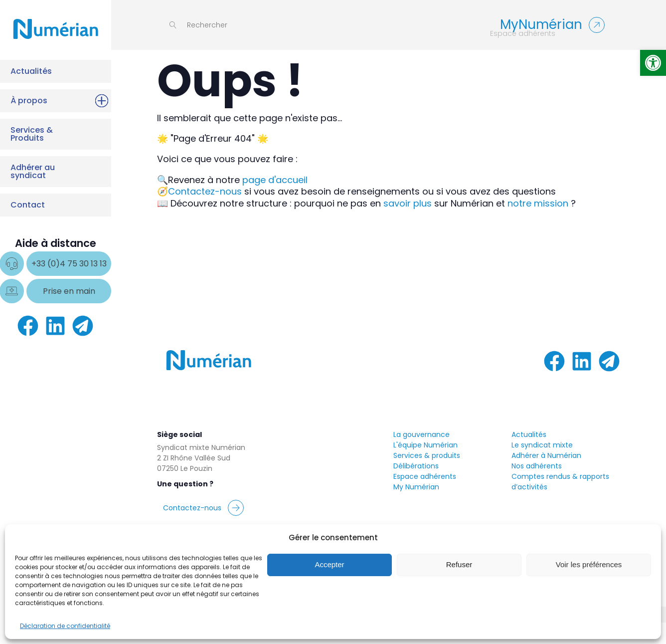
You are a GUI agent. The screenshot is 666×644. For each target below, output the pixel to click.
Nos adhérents (537, 487)
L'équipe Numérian (425, 466)
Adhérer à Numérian (546, 476)
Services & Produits (53, 134)
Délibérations (416, 487)
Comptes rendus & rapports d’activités (560, 503)
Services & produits (427, 476)
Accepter (329, 564)
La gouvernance (421, 455)
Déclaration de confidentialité (65, 626)
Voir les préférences (589, 564)
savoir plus (408, 203)
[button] (653, 63)
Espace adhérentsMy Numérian (425, 503)
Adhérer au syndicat (53, 171)
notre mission (538, 203)
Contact (53, 205)
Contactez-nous (205, 191)
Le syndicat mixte (542, 466)
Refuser (459, 564)
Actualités (53, 71)
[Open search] (198, 25)
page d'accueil (275, 180)
